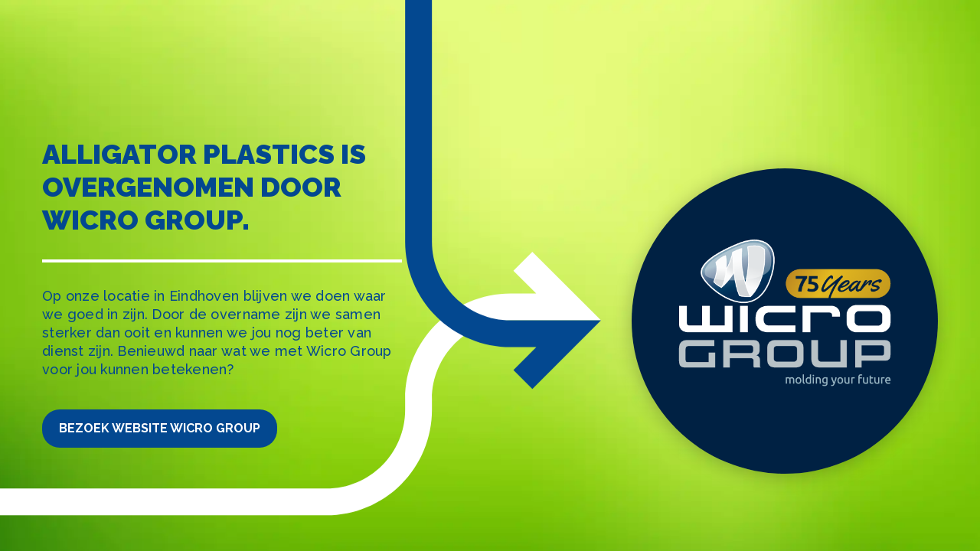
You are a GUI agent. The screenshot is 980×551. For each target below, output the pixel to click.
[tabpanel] (490, 275)
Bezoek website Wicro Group (160, 428)
